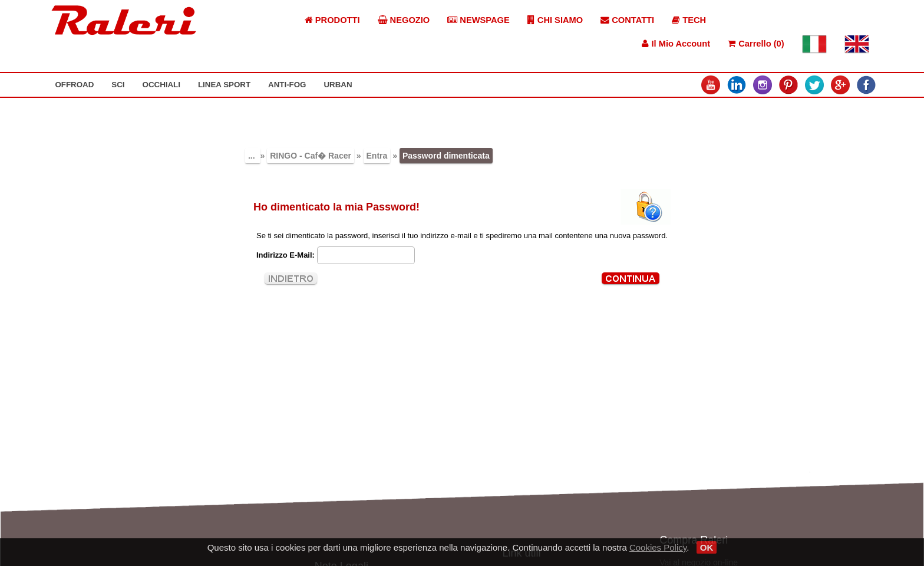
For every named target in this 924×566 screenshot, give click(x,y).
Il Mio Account (676, 44)
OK (707, 547)
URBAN (338, 85)
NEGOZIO (404, 20)
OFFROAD (74, 85)
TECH (689, 20)
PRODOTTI (332, 20)
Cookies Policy (658, 547)
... (253, 156)
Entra (377, 156)
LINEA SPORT (224, 85)
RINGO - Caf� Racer (311, 156)
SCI (118, 85)
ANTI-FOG (287, 85)
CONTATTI (627, 20)
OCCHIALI (161, 85)
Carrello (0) (756, 44)
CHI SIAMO (555, 20)
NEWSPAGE (478, 20)
